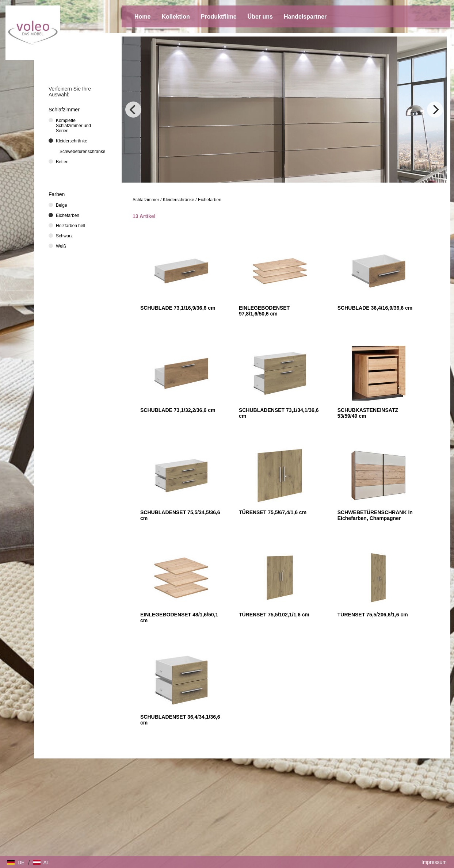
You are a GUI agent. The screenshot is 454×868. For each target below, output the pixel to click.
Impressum (434, 862)
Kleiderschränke (179, 200)
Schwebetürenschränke (82, 152)
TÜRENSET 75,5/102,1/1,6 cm (274, 615)
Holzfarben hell (70, 226)
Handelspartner (305, 17)
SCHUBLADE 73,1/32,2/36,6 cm (178, 410)
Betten (62, 162)
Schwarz (64, 236)
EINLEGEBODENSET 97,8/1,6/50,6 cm (264, 311)
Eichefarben (210, 200)
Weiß (61, 246)
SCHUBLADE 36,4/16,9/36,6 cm (375, 308)
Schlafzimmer (146, 200)
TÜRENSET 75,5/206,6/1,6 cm (373, 615)
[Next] (435, 110)
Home (142, 17)
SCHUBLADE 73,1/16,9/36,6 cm (178, 308)
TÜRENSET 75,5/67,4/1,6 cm (273, 512)
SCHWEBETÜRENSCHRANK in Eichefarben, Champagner (375, 515)
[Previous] (133, 110)
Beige (62, 205)
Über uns (260, 17)
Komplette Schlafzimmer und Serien (73, 126)
